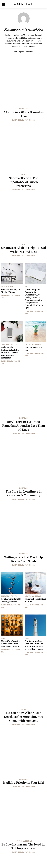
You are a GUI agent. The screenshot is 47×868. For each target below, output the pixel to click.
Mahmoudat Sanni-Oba (23, 29)
